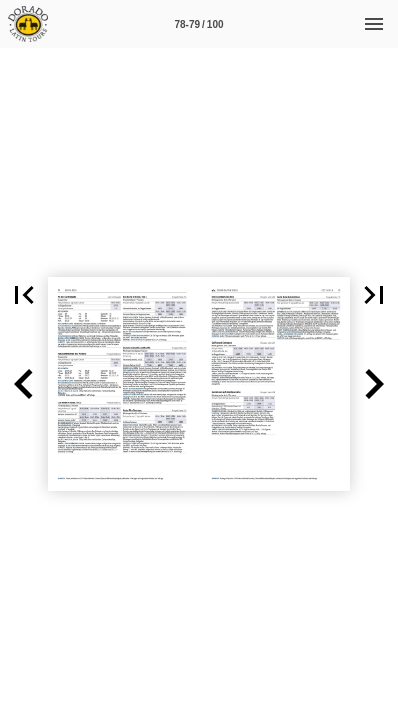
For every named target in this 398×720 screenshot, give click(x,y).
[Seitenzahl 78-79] (199, 24)
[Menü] (374, 24)
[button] (24, 295)
